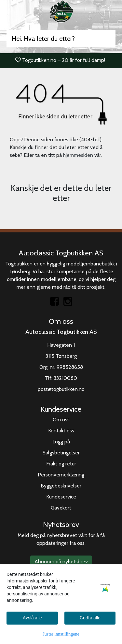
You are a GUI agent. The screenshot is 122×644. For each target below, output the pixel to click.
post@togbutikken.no (61, 389)
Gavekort (61, 508)
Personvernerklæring (61, 475)
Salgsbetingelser (61, 453)
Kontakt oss (61, 431)
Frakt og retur (61, 464)
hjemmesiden (78, 155)
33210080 (65, 378)
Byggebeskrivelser (61, 486)
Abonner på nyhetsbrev (61, 562)
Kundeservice (61, 497)
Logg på (61, 442)
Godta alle (90, 618)
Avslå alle (32, 618)
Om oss (61, 420)
